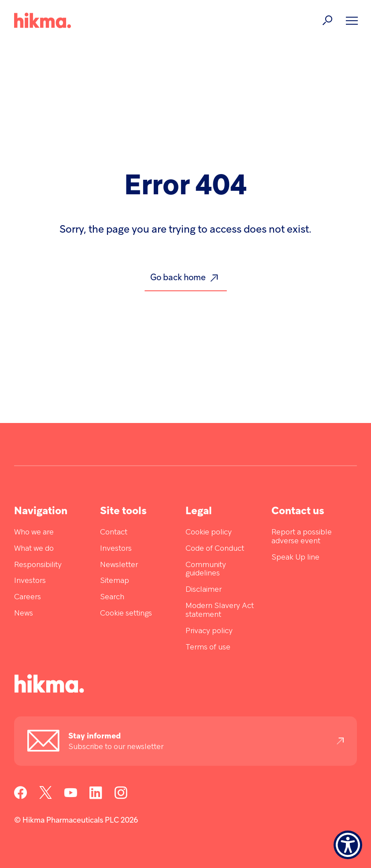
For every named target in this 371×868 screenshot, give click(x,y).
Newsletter (119, 565)
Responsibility (38, 565)
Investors (30, 581)
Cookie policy (209, 532)
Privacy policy (209, 631)
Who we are (34, 532)
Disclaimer (204, 590)
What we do (34, 549)
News (24, 614)
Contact (114, 532)
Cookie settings (126, 614)
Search (112, 597)
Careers (28, 597)
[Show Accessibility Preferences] (348, 845)
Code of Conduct (215, 549)
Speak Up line (295, 558)
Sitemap (115, 581)
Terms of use (208, 647)
